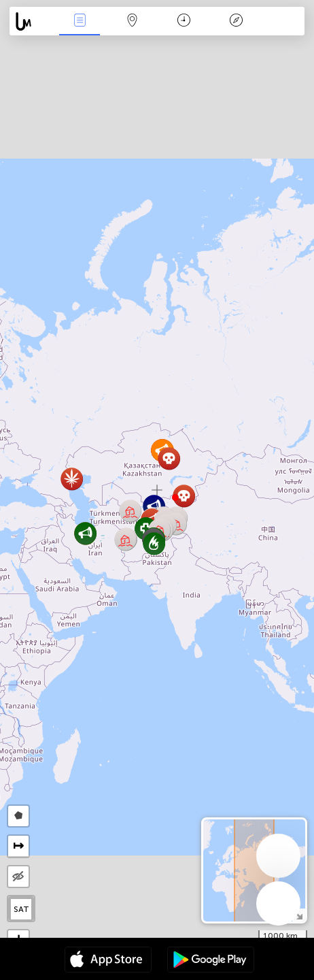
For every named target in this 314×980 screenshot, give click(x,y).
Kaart (132, 21)
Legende (237, 21)
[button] (175, 497)
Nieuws (80, 21)
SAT (21, 909)
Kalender (184, 21)
